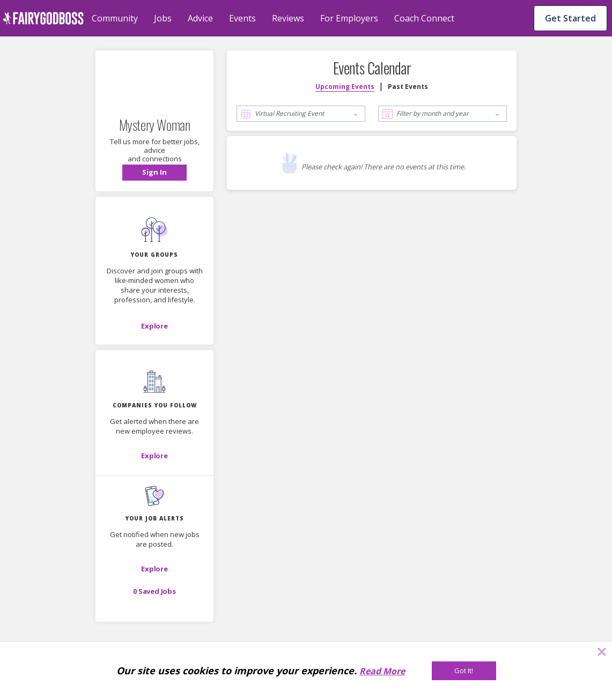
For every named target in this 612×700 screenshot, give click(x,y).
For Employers (349, 18)
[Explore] (154, 326)
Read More (382, 671)
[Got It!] (464, 671)
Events (242, 18)
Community (115, 18)
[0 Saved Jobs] (154, 591)
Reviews (288, 18)
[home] (43, 18)
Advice (200, 18)
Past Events (408, 87)
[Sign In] (154, 173)
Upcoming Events (345, 87)
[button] (154, 173)
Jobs (163, 18)
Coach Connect (424, 18)
